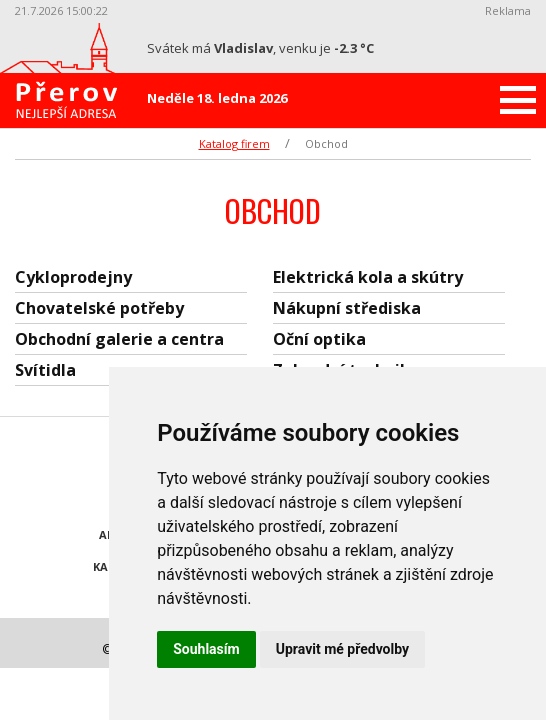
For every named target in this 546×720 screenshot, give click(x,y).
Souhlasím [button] (206, 649)
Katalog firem (234, 143)
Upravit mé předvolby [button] (342, 649)
